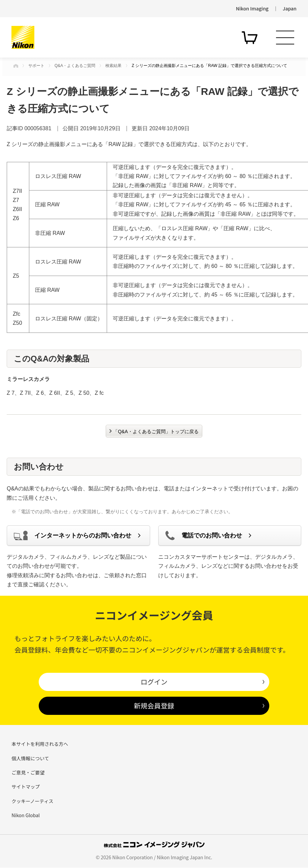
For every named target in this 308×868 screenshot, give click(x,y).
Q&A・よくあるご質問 (75, 66)
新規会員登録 (154, 706)
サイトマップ (26, 787)
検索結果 (113, 66)
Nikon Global (26, 815)
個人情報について (30, 758)
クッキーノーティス (32, 801)
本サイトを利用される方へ (40, 744)
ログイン (154, 682)
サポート (36, 66)
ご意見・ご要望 (28, 772)
